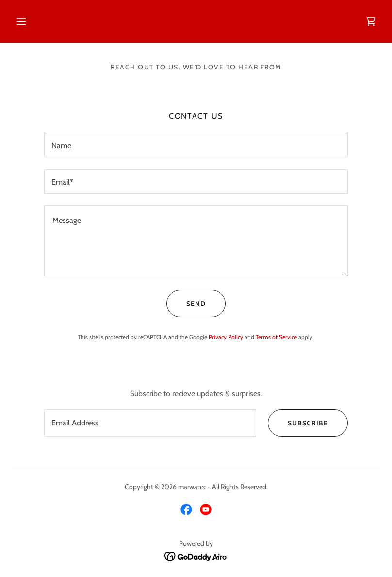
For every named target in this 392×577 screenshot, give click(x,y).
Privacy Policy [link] (226, 337)
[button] (21, 21)
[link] (371, 21)
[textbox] (196, 145)
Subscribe (298, 423)
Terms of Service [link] (276, 337)
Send (186, 304)
